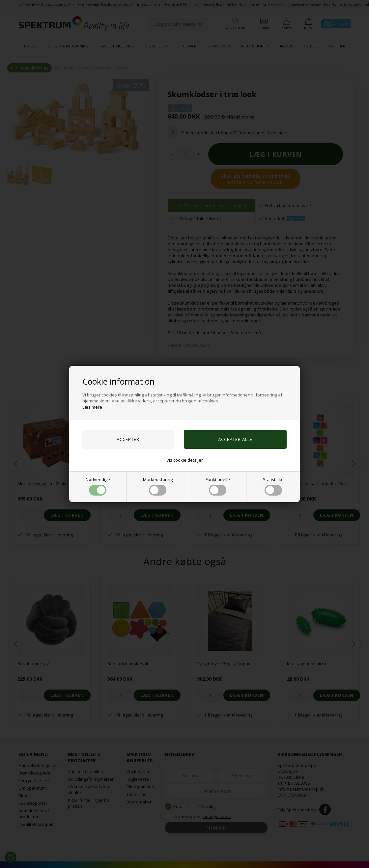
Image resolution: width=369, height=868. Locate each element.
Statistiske (273, 486)
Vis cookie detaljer (185, 460)
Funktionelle (218, 486)
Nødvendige (98, 486)
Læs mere (92, 407)
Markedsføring (158, 486)
